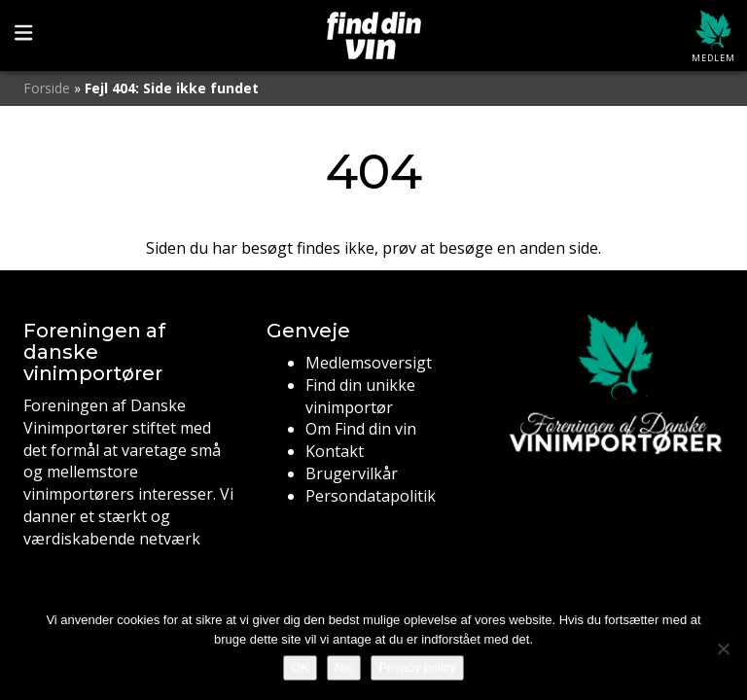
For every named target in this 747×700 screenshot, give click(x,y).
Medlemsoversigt (369, 363)
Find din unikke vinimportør (360, 396)
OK (300, 667)
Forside (47, 88)
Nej (344, 667)
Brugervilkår (352, 473)
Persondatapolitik (371, 496)
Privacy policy (417, 667)
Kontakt (335, 451)
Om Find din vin (361, 429)
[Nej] (723, 648)
